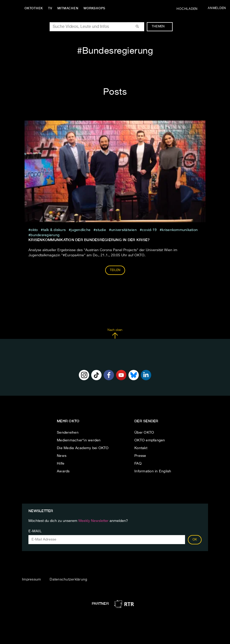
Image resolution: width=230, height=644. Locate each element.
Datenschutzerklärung (68, 579)
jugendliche (81, 230)
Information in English (153, 471)
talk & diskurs (55, 230)
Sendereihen (68, 433)
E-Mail (35, 531)
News (62, 456)
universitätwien (124, 230)
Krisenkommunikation (180, 230)
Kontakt (141, 448)
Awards (63, 471)
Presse (140, 456)
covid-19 (149, 230)
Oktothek (34, 8)
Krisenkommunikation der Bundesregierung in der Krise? (89, 240)
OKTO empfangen (150, 440)
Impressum (31, 579)
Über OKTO (144, 433)
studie (101, 230)
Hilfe (61, 464)
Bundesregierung (45, 235)
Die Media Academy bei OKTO (83, 448)
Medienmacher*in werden (79, 440)
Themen (161, 27)
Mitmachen (68, 8)
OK (195, 540)
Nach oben (115, 334)
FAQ (138, 464)
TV (50, 8)
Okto (34, 230)
